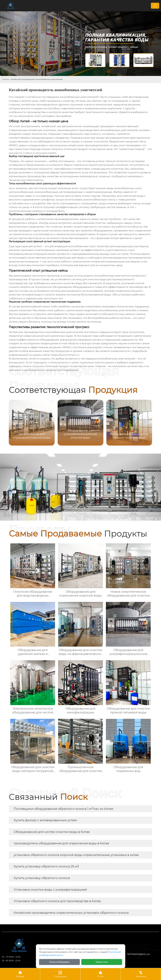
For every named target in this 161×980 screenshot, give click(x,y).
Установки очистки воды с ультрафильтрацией (50, 890)
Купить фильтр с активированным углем (45, 820)
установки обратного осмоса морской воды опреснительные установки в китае (76, 855)
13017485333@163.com (139, 954)
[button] (146, 422)
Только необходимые (59, 962)
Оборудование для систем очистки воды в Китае (52, 832)
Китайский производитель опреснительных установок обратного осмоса (71, 913)
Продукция (60, 974)
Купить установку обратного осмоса (42, 878)
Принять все (102, 962)
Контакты (141, 974)
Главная (5, 79)
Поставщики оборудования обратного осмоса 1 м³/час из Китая (63, 809)
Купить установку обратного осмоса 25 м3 (46, 866)
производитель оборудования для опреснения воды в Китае (61, 843)
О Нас (101, 974)
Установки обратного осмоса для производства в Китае (57, 901)
